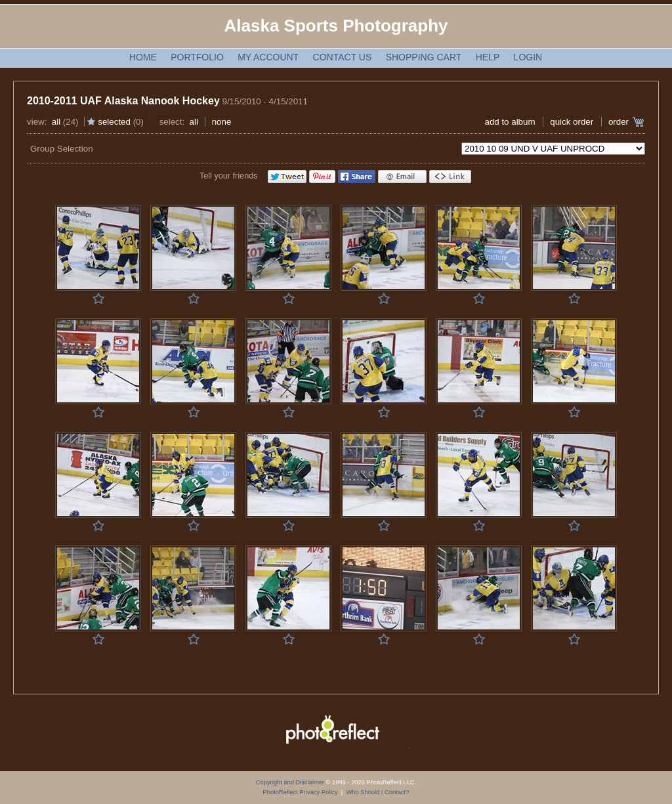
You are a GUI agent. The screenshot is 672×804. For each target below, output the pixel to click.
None (222, 122)
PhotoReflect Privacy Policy (301, 792)
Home (143, 57)
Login (528, 57)
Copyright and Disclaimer (291, 782)
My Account (268, 57)
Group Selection (62, 149)
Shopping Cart (424, 57)
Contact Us (343, 57)
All (56, 122)
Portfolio (197, 57)
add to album (510, 122)
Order (619, 122)
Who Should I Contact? (377, 792)
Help (488, 57)
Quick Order (572, 122)
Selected (114, 122)
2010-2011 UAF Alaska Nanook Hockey (123, 101)
